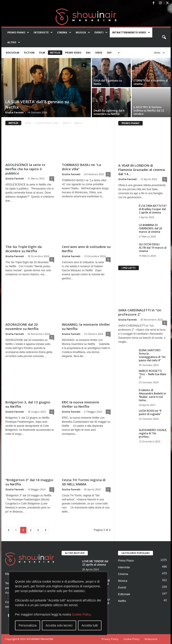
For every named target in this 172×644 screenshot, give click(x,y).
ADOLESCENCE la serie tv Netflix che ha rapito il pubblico (25, 169)
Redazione (151, 639)
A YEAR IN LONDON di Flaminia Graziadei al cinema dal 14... (142, 170)
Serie (99, 53)
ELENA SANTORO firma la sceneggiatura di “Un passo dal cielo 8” (152, 355)
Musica (83, 32)
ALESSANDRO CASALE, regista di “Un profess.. (153, 433)
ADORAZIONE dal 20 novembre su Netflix (22, 326)
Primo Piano (18, 32)
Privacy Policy (110, 639)
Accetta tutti (90, 625)
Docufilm (13, 53)
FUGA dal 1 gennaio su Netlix (108, 82)
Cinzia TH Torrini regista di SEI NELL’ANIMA (84, 482)
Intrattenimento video (131, 32)
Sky (109, 53)
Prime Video (73, 53)
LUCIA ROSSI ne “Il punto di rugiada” (150, 412)
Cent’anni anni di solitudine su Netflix (86, 249)
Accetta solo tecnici (59, 625)
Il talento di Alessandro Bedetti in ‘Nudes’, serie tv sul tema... (152, 395)
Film (42, 53)
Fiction (29, 53)
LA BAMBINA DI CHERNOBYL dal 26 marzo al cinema (150, 228)
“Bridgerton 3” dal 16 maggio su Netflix (29, 482)
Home (28, 123)
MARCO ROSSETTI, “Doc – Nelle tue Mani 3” (153, 374)
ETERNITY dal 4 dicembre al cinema (151, 82)
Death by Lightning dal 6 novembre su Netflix (109, 112)
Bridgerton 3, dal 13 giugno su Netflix (28, 404)
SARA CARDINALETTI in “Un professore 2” (140, 312)
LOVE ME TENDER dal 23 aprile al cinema (95, 563)
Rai (88, 53)
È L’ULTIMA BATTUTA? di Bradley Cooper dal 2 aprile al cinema (153, 209)
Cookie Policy (81, 614)
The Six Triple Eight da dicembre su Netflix (24, 249)
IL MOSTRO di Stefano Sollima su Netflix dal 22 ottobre (149, 111)
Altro (14, 42)
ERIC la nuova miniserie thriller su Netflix (81, 404)
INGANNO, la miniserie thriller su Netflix (86, 326)
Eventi (101, 32)
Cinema (64, 32)
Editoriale (124, 594)
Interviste (43, 32)
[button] (164, 37)
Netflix (55, 53)
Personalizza (28, 625)
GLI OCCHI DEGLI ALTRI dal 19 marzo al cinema (153, 248)
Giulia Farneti (14, 112)
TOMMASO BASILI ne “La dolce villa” (81, 167)
